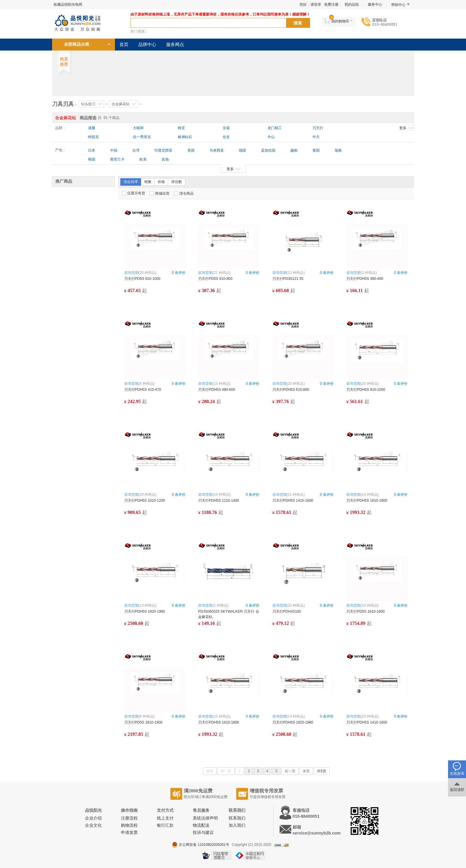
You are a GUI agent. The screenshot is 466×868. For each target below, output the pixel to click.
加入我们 (237, 825)
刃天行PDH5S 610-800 (291, 390)
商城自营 (160, 193)
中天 (316, 137)
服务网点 (175, 45)
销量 (148, 182)
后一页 (290, 771)
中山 (271, 137)
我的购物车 (340, 21)
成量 (92, 128)
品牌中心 (147, 45)
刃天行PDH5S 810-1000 (366, 390)
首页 (124, 45)
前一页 (226, 771)
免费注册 (331, 4)
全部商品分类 (77, 44)
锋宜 (181, 128)
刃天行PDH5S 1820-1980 (145, 611)
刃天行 (318, 128)
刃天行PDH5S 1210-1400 (219, 501)
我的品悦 (352, 4)
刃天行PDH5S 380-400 (365, 279)
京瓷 (226, 128)
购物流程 (129, 825)
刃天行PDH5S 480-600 (217, 390)
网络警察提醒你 (216, 855)
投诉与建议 (203, 833)
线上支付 (165, 818)
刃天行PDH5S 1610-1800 (367, 501)
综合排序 (131, 182)
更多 (407, 128)
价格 (161, 182)
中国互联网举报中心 (250, 855)
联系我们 (237, 818)
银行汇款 (165, 825)
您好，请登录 (310, 4)
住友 (226, 137)
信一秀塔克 (142, 137)
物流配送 (201, 825)
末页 (306, 771)
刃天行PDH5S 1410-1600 (293, 501)
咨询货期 (131, 273)
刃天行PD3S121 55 (288, 279)
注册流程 (129, 818)
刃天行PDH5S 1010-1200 (145, 501)
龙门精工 (275, 128)
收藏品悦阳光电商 (68, 4)
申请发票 (129, 833)
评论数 (177, 182)
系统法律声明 (205, 818)
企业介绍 (93, 818)
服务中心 (375, 4)
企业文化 (93, 825)
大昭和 (138, 128)
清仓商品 (184, 193)
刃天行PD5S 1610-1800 (365, 611)
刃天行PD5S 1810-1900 (143, 722)
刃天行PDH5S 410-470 (143, 390)
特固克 (93, 137)
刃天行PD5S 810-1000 (142, 279)
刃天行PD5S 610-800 (215, 279)
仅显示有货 (133, 193)
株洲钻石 (185, 137)
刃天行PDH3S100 (287, 611)
